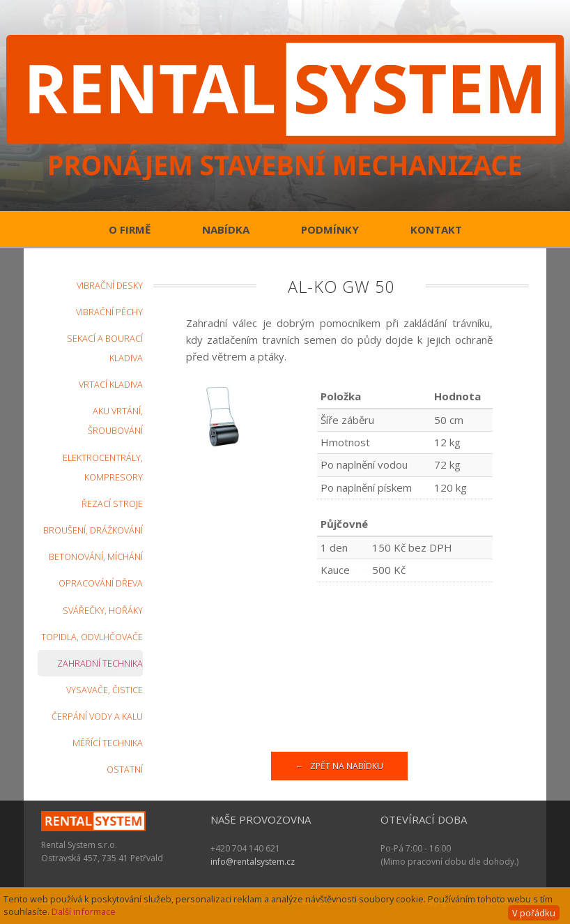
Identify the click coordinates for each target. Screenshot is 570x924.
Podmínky (330, 229)
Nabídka (226, 229)
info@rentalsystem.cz (253, 862)
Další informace (84, 911)
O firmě (130, 229)
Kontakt (436, 229)
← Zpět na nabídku (339, 766)
